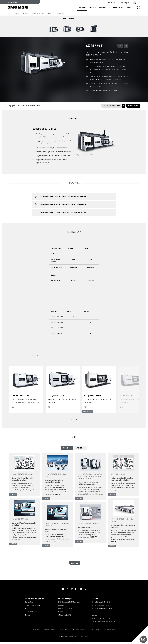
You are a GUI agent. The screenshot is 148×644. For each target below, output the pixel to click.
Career (93, 612)
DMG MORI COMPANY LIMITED (101, 605)
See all (67, 448)
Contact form (29, 602)
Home (9, 13)
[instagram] (67, 589)
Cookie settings (95, 630)
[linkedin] (63, 589)
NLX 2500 (61, 605)
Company (129, 8)
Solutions (93, 8)
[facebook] (76, 589)
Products (82, 8)
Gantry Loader (51, 13)
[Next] (77, 419)
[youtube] (81, 589)
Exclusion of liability (110, 630)
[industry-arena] (85, 589)
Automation (26, 13)
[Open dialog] (26, 388)
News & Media (118, 8)
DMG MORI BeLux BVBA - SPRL (101, 602)
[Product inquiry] (133, 106)
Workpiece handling (38, 13)
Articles (80, 448)
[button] (111, 3)
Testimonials (29, 615)
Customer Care (105, 8)
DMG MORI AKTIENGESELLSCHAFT (102, 609)
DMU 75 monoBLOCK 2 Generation (69, 602)
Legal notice (64, 630)
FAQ (26, 609)
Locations (94, 615)
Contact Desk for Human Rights (101, 618)
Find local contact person (33, 605)
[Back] (71, 419)
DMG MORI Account (31, 612)
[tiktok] (72, 589)
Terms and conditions (50, 630)
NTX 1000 (61, 612)
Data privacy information (79, 630)
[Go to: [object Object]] (25, 463)
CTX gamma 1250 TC (65, 615)
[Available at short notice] (113, 106)
